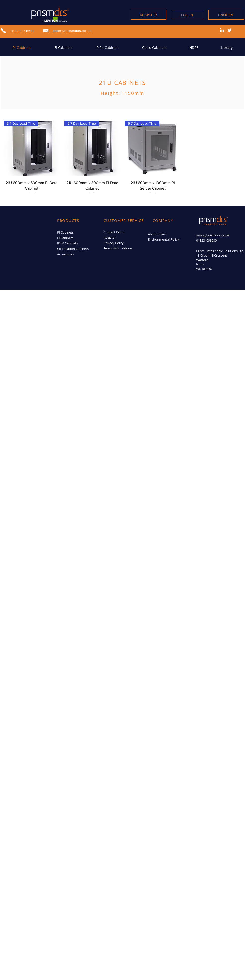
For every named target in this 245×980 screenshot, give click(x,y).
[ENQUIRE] (226, 15)
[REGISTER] (149, 15)
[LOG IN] (187, 15)
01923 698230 (22, 31)
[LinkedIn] (222, 30)
